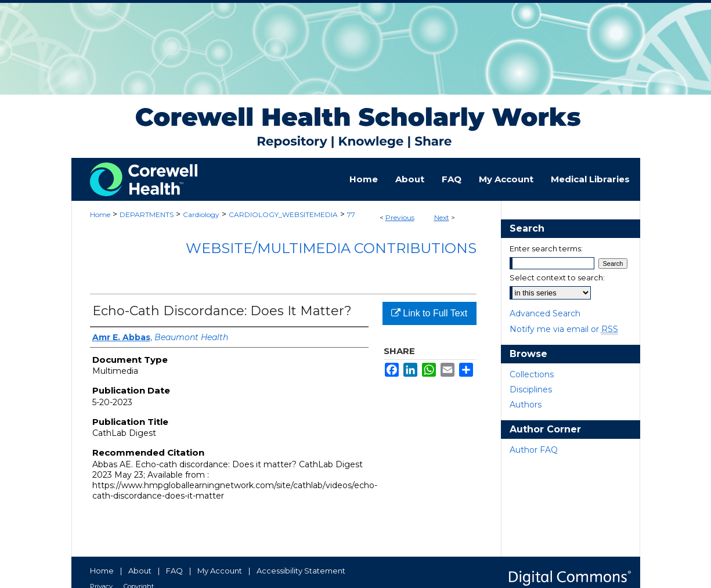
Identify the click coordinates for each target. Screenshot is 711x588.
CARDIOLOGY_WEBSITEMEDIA (283, 214)
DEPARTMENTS (147, 214)
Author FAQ (534, 450)
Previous (400, 217)
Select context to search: (557, 277)
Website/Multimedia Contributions (331, 248)
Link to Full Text (429, 313)
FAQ (174, 571)
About (140, 571)
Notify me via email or (564, 329)
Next (442, 217)
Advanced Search (545, 313)
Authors (526, 405)
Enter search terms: (546, 248)
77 (351, 214)
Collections (532, 374)
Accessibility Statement (301, 571)
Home (100, 214)
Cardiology (201, 214)
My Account (220, 571)
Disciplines (531, 389)
